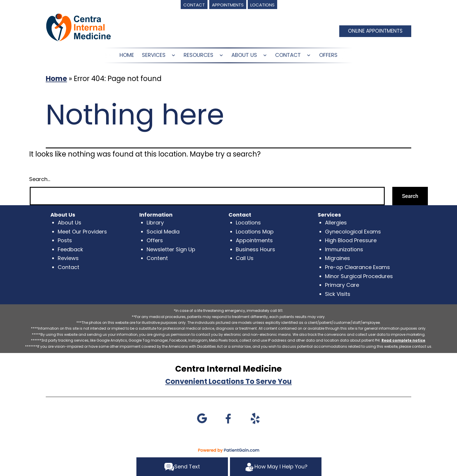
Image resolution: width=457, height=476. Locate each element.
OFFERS (328, 55)
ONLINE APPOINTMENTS (375, 31)
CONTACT (288, 55)
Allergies (336, 223)
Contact (68, 267)
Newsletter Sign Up (171, 249)
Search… (40, 179)
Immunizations (344, 249)
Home (56, 79)
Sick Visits (338, 294)
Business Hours (255, 249)
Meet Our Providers (82, 232)
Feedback (70, 249)
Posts (65, 240)
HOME (127, 55)
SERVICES (154, 55)
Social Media (163, 232)
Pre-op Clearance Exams (357, 267)
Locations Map (255, 232)
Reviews (68, 258)
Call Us (245, 258)
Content (157, 258)
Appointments (254, 240)
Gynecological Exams (353, 232)
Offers (155, 240)
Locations (248, 223)
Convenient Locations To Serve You (228, 381)
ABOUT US (244, 55)
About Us (70, 223)
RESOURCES (198, 55)
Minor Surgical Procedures (359, 276)
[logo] (78, 27)
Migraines (338, 258)
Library (155, 223)
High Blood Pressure (351, 240)
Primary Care (342, 285)
